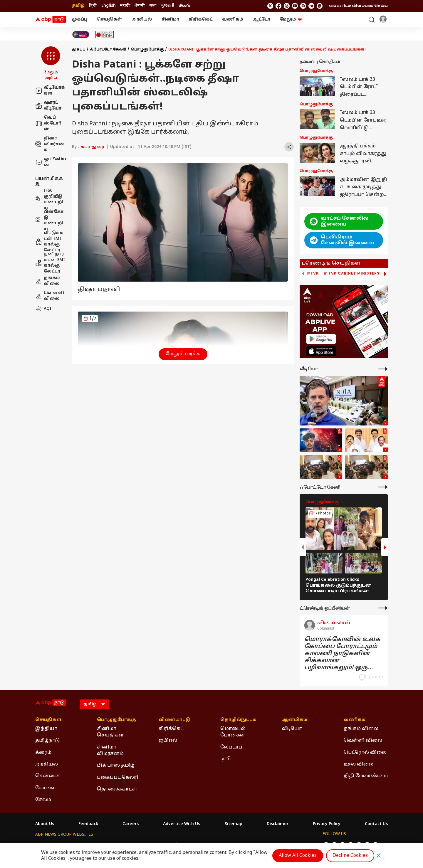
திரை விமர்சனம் (50, 144)
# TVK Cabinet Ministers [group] (351, 273)
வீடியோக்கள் (50, 91)
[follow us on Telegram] (311, 6)
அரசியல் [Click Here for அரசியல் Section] (47, 764)
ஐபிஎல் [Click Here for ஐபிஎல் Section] (168, 741)
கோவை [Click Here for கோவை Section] (46, 788)
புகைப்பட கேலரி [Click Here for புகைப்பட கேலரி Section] (118, 778)
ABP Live (76, 845)
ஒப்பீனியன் (51, 162)
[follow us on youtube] (295, 6)
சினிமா (170, 20)
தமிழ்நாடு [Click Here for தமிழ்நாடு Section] (48, 741)
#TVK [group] (313, 273)
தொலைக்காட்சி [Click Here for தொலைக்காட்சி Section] (117, 789)
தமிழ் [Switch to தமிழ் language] (78, 6)
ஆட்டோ (261, 20)
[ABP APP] (321, 339)
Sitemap (234, 824)
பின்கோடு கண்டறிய (49, 221)
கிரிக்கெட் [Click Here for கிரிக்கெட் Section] (171, 729)
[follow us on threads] (287, 6)
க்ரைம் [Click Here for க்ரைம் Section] (43, 753)
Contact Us (376, 824)
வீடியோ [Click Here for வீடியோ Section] (292, 729)
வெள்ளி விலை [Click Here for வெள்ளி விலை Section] (363, 741)
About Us (45, 824)
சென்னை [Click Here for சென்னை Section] (48, 776)
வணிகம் (233, 20)
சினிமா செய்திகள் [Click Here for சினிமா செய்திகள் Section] (110, 732)
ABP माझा (146, 845)
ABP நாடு (250, 845)
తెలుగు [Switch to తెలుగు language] (184, 6)
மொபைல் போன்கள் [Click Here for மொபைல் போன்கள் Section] (233, 732)
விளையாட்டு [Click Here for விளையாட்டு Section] (174, 720)
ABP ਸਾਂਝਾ (226, 845)
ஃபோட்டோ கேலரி (108, 50)
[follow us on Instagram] (303, 6)
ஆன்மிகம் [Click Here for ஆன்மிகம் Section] (295, 720)
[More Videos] (383, 369)
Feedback (88, 824)
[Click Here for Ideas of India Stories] (105, 35)
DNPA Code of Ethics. (104, 857)
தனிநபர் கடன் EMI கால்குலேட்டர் (50, 263)
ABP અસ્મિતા (173, 845)
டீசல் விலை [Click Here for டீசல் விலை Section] (359, 764)
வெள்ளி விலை (50, 296)
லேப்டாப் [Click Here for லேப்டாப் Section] (231, 747)
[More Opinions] (383, 608)
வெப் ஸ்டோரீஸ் (48, 123)
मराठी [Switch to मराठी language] (125, 6)
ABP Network (48, 845)
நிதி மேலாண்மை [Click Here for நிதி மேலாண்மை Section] (366, 776)
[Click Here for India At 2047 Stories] (81, 35)
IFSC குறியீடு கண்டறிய (49, 199)
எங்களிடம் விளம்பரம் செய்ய (358, 6)
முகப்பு (80, 20)
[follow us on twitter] (270, 6)
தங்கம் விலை (48, 281)
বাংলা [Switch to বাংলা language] (153, 6)
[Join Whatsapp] (320, 6)
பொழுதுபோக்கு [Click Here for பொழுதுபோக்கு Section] (116, 720)
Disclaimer (278, 824)
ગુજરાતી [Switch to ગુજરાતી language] (167, 6)
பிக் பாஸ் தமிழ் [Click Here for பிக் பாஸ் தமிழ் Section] (116, 766)
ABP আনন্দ (122, 845)
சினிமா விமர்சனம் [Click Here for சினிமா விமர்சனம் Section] (110, 751)
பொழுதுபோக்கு (147, 50)
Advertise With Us (182, 824)
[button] (51, 63)
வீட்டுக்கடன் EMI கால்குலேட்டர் (49, 242)
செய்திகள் (109, 20)
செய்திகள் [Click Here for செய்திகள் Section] (48, 720)
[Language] (94, 704)
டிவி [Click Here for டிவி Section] (226, 759)
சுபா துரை (92, 147)
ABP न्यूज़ (99, 845)
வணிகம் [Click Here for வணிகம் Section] (355, 720)
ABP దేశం (274, 845)
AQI (43, 309)
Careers (131, 824)
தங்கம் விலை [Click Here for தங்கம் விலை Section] (361, 729)
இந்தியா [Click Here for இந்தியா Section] (46, 729)
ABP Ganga (201, 845)
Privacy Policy (327, 824)
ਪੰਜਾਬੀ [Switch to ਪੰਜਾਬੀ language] (140, 6)
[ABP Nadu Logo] (51, 20)
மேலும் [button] (291, 20)
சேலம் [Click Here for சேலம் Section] (43, 800)
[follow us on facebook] (278, 6)
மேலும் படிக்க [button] (183, 354)
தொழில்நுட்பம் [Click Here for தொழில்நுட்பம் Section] (238, 720)
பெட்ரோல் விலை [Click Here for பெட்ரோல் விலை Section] (365, 753)
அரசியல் (142, 20)
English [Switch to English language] (109, 6)
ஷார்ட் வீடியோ (48, 106)
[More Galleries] (383, 487)
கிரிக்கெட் (201, 20)
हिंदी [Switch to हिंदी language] (93, 6)
